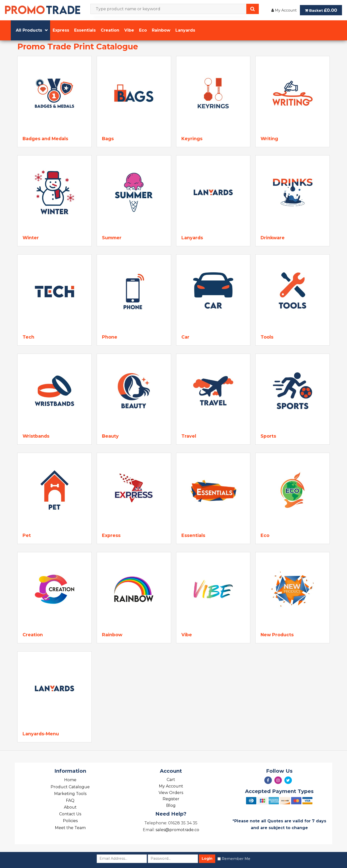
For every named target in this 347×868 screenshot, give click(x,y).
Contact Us (70, 814)
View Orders (171, 793)
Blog (171, 805)
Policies (70, 821)
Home (70, 780)
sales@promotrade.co (177, 830)
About (70, 807)
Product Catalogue (70, 787)
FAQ (70, 800)
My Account (284, 10)
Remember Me (236, 859)
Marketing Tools (70, 794)
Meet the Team (70, 828)
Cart (171, 780)
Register (171, 799)
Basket (321, 10)
